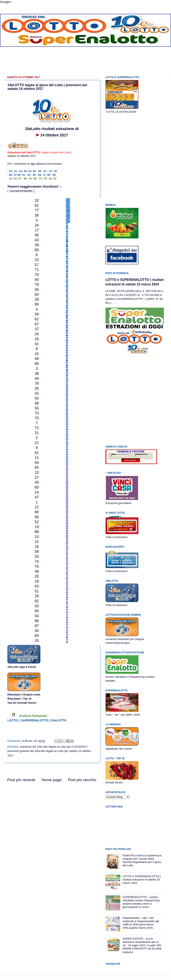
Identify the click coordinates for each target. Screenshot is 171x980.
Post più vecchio (82, 780)
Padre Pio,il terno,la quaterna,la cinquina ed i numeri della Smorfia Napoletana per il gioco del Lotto (142, 860)
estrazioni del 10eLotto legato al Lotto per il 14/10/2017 (54, 747)
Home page (52, 780)
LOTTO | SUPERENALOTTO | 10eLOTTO (37, 720)
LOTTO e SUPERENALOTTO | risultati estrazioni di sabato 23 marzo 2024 (142, 880)
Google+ (6, 2)
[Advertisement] (85, 62)
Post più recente (21, 780)
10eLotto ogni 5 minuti (22, 667)
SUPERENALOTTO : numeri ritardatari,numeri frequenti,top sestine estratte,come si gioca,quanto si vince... (141, 902)
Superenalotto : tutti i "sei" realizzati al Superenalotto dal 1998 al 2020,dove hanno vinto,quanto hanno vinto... (141, 923)
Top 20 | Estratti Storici (22, 703)
